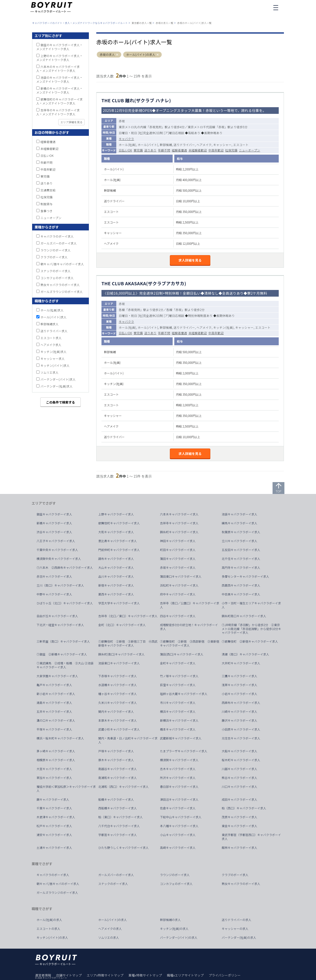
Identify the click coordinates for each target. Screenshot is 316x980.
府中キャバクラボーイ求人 (178, 594)
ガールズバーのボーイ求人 (59, 243)
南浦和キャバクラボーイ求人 (118, 778)
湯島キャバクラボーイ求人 (54, 703)
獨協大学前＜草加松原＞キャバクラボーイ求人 (66, 789)
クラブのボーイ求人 (54, 257)
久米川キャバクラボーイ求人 (118, 703)
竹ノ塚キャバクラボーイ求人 (179, 676)
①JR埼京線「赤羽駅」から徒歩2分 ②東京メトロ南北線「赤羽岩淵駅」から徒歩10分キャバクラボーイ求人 (251, 629)
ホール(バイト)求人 (54, 317)
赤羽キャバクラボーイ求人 (54, 576)
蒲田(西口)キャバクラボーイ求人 (182, 654)
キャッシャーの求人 (235, 929)
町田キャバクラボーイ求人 (178, 550)
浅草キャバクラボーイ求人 (239, 685)
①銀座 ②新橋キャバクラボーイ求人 (62, 654)
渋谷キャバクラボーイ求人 (54, 532)
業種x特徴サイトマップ (145, 975)
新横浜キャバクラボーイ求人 (179, 720)
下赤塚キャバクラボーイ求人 (118, 676)
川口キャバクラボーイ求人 (239, 787)
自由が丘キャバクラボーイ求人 (57, 616)
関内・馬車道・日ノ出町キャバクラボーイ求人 (128, 740)
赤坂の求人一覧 (165, 23)
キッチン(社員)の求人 (174, 929)
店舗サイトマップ (69, 975)
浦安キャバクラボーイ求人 (54, 835)
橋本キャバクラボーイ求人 (178, 729)
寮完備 (138, 150)
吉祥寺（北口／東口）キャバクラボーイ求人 (128, 616)
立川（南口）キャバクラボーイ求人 (60, 585)
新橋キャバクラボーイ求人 (54, 523)
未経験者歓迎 (198, 150)
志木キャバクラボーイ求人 (178, 769)
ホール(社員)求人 (52, 310)
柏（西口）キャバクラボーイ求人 (244, 808)
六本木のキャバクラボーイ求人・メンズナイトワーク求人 (58, 69)
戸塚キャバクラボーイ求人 (116, 751)
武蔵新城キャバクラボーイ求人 (181, 738)
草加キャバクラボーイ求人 (54, 778)
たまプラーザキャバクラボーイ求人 (184, 751)
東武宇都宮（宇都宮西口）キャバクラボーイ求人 (251, 837)
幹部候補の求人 (170, 920)
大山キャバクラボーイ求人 (116, 568)
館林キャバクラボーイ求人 (239, 848)
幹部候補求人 (49, 324)
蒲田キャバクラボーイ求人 (178, 559)
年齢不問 (164, 150)
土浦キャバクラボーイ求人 (54, 848)
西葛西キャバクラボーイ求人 (241, 585)
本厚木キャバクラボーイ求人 (118, 720)
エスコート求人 (51, 338)
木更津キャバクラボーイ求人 (56, 817)
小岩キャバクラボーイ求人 (239, 694)
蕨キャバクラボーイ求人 (53, 799)
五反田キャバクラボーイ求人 (241, 550)
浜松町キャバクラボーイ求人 (179, 585)
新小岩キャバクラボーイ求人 (56, 694)
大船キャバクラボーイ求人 (239, 751)
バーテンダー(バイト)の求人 (179, 938)
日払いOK (125, 150)
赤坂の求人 (107, 55)
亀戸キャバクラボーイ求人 (54, 685)
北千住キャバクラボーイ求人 (241, 559)
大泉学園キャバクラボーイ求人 (57, 676)
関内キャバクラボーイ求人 (116, 712)
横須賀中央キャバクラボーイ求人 (59, 559)
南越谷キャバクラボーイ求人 (118, 769)
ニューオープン (250, 150)
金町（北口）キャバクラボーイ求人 (122, 625)
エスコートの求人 (48, 929)
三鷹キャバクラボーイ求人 (239, 676)
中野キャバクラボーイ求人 (54, 594)
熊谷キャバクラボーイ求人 (239, 778)
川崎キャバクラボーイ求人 (239, 712)
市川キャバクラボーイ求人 (178, 703)
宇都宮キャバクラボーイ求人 (118, 835)
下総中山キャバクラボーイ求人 (181, 817)
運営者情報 (43, 975)
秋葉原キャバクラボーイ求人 (241, 532)
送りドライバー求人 (54, 331)
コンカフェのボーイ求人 (57, 278)
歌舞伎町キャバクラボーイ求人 (119, 523)
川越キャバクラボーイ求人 (239, 769)
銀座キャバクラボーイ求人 (54, 514)
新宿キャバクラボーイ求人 (116, 585)
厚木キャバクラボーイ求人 (116, 760)
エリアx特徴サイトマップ (105, 975)
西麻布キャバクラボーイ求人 (241, 703)
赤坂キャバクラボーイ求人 (178, 568)
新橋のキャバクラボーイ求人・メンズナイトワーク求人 (59, 90)
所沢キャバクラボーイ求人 (178, 778)
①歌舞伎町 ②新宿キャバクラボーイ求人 (250, 641)
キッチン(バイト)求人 (55, 365)
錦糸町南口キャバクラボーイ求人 (244, 616)
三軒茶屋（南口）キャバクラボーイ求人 (63, 641)
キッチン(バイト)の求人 (52, 938)
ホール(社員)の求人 (49, 920)
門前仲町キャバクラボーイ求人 (119, 550)
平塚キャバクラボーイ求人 (54, 729)
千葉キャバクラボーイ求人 (54, 808)
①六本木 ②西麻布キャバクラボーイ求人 (65, 568)
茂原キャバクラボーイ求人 (239, 817)
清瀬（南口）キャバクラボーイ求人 (245, 654)
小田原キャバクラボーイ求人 (241, 729)
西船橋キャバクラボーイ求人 (118, 808)
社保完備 (231, 150)
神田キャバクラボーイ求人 (178, 541)
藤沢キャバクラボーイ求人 (239, 720)
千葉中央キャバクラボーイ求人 (57, 550)
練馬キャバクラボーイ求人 (239, 523)
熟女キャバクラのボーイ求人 (60, 285)
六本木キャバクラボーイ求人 (179, 514)
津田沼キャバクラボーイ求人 (179, 799)
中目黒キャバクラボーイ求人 (241, 594)
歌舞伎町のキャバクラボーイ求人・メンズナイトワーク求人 (59, 101)
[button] (117, 55)
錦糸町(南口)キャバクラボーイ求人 (121, 654)
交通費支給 (48, 190)
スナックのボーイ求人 (56, 271)
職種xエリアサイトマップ (185, 975)
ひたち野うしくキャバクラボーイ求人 (123, 848)
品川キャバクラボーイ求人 (116, 576)
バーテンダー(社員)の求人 (239, 938)
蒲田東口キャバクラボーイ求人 (181, 576)
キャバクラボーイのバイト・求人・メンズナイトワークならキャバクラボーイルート (80, 23)
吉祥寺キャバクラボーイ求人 (179, 523)
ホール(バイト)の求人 (141, 55)
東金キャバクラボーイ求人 (239, 826)
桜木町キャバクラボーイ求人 (241, 760)
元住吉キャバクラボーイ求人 (241, 738)
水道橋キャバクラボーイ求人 (118, 685)
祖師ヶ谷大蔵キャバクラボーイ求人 (184, 694)
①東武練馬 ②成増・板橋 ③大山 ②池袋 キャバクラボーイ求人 (67, 665)
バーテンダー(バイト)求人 (58, 379)
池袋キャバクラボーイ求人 (239, 514)
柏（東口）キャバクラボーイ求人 (120, 817)
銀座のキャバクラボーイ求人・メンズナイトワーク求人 (59, 47)
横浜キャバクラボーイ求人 (178, 712)
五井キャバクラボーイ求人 (54, 712)
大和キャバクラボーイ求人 (116, 532)
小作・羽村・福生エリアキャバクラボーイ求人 (251, 605)
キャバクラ (126, 139)
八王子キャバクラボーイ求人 (56, 541)
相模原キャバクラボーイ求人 (56, 760)
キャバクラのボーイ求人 (57, 236)
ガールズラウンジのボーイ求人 (62, 292)
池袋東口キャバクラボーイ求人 (119, 663)
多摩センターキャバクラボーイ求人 (245, 576)
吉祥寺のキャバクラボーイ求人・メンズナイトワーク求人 (58, 112)
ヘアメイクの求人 (110, 929)
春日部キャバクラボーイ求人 (179, 787)
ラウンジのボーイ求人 (56, 250)
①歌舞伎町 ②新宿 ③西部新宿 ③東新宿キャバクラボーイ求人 (190, 643)
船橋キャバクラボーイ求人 (116, 799)
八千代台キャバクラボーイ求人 (119, 826)
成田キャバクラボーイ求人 (239, 799)
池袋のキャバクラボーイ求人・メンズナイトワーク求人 (59, 79)
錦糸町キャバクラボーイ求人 (179, 532)
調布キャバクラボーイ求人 (116, 559)
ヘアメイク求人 (51, 345)
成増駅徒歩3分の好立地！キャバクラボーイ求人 (189, 627)
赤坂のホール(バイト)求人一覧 (194, 23)
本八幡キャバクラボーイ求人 (179, 826)
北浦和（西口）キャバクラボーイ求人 (123, 787)
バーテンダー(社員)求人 (57, 386)
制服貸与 (47, 204)
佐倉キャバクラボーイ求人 (178, 808)
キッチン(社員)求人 (54, 352)
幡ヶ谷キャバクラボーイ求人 (118, 694)
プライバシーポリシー (225, 975)
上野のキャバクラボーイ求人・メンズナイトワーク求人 (59, 58)
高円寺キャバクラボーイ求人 (241, 568)
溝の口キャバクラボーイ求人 (56, 720)
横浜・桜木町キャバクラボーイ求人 (60, 738)
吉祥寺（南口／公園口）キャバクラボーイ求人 (190, 605)
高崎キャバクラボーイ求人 (178, 848)
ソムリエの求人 (109, 938)
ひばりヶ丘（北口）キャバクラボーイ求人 (65, 603)
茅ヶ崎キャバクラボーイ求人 (56, 751)
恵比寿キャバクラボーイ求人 (118, 541)
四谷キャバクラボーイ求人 (178, 616)
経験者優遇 (179, 150)
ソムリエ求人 (49, 372)
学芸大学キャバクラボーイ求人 (119, 603)
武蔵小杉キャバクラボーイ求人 (119, 729)
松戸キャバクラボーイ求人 (54, 826)
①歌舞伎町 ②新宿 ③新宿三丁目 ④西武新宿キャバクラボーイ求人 (128, 643)
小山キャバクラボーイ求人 (178, 835)
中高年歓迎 (216, 150)
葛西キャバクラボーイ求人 (116, 594)
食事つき (47, 211)
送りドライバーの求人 (237, 920)
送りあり (150, 150)
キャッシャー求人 (53, 358)
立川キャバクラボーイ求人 (239, 541)
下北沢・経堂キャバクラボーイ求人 (60, 625)
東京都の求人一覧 (142, 23)
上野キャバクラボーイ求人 (116, 514)
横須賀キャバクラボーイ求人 (179, 760)
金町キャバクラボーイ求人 (178, 663)
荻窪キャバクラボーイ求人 (178, 685)
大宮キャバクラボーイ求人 (54, 769)
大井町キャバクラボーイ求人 (241, 663)
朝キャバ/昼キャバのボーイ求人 (62, 264)
